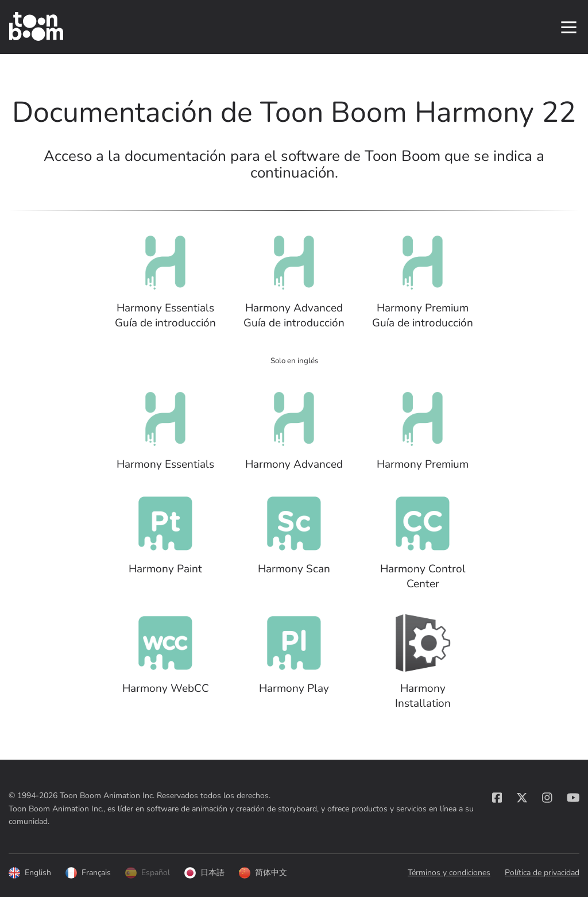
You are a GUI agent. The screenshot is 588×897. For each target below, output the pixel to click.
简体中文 (263, 873)
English (30, 873)
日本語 (204, 873)
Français (88, 873)
